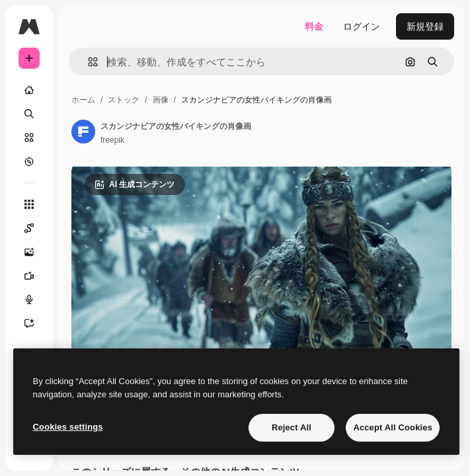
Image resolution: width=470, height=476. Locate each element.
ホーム (83, 100)
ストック (124, 100)
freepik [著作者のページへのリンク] (112, 140)
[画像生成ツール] (36, 252)
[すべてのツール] (29, 204)
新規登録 (425, 26)
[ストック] (29, 138)
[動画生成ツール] (36, 276)
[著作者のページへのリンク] (83, 132)
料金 (314, 26)
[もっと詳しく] (29, 161)
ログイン (362, 26)
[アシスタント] (36, 323)
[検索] (29, 114)
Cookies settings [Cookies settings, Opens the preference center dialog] (68, 427)
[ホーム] (29, 90)
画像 (161, 100)
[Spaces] (36, 228)
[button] (88, 62)
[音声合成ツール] (36, 299)
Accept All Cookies (393, 427)
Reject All (292, 427)
